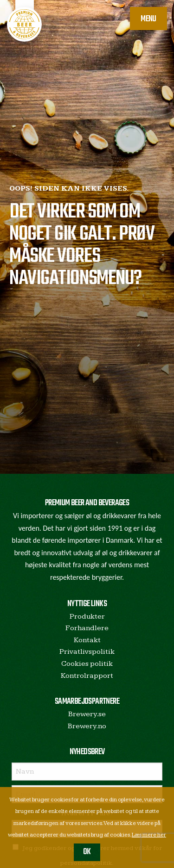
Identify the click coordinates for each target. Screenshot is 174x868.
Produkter (87, 617)
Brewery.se (87, 714)
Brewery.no (87, 726)
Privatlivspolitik (87, 652)
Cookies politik (87, 664)
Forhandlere (87, 628)
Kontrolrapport (87, 676)
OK (87, 852)
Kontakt (87, 640)
